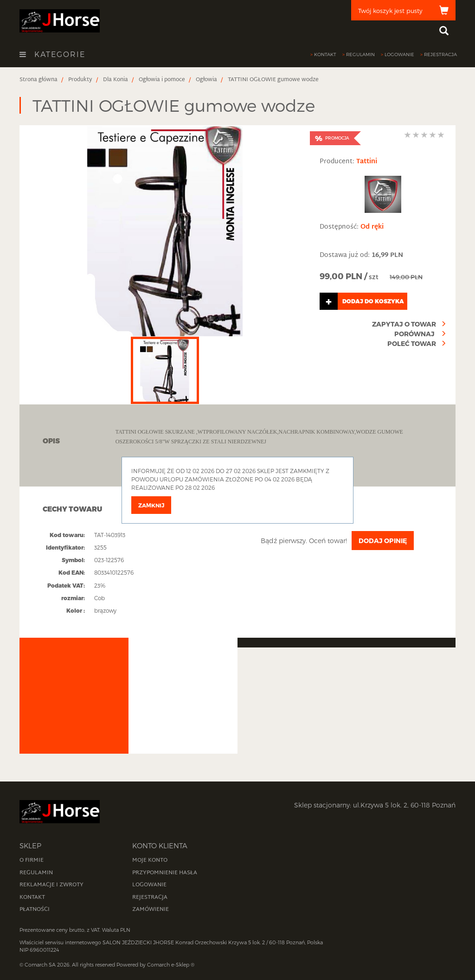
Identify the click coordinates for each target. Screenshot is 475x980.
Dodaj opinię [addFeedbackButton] (383, 541)
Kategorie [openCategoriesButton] (52, 54)
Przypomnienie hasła (165, 873)
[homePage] (60, 20)
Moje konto (150, 860)
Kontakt (325, 54)
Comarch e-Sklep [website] (168, 964)
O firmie (32, 860)
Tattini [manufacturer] (367, 162)
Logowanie (399, 54)
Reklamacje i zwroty (51, 885)
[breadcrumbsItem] (39, 80)
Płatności (35, 910)
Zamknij (151, 505)
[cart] (403, 10)
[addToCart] (383, 301)
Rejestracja (440, 54)
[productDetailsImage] (165, 231)
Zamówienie (151, 910)
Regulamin (360, 54)
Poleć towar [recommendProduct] (412, 343)
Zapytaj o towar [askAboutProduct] (404, 324)
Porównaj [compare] (415, 334)
